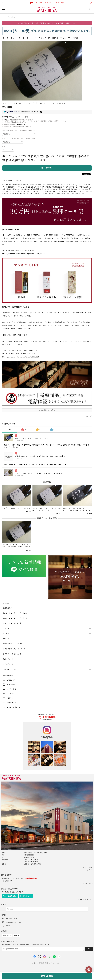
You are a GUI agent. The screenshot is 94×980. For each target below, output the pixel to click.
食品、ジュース (8, 659)
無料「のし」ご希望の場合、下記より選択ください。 (19, 139)
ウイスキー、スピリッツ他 (12, 654)
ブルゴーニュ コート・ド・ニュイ (15, 613)
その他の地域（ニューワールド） (14, 649)
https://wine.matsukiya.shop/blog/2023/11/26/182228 (24, 254)
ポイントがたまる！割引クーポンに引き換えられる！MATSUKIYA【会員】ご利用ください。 (47, 23)
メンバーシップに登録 (10, 119)
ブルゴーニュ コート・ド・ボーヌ (15, 618)
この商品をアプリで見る (47, 410)
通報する (88, 416)
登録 (89, 949)
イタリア (6, 639)
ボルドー (6, 634)
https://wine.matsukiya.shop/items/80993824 (21, 357)
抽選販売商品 (7, 608)
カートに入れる (47, 168)
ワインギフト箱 (8, 664)
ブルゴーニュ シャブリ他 (12, 623)
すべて (9, 430)
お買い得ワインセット (10, 669)
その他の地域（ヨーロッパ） (13, 644)
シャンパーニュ (8, 628)
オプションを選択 (47, 976)
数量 (4, 146)
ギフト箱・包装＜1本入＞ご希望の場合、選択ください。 (20, 131)
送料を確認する (21, 125)
